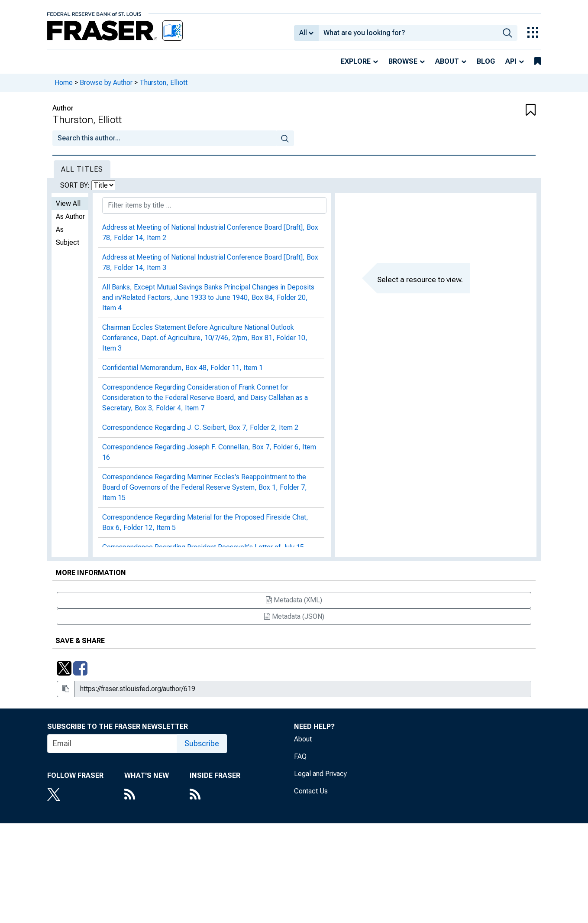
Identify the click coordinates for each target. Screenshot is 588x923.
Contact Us (311, 791)
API (511, 61)
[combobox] (408, 33)
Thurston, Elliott (163, 83)
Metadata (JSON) (294, 616)
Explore (356, 61)
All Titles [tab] (82, 169)
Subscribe (202, 743)
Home (64, 83)
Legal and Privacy (320, 774)
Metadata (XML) (294, 600)
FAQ (300, 756)
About (447, 61)
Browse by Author (106, 83)
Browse (403, 61)
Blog (486, 61)
